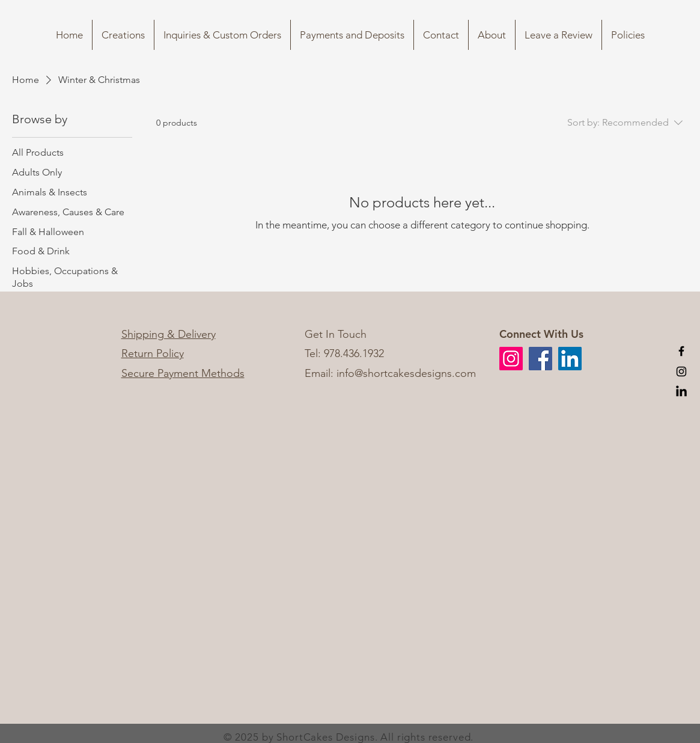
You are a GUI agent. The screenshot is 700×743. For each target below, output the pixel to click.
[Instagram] (511, 359)
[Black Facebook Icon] (681, 351)
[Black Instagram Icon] (681, 371)
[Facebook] (540, 359)
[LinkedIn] (681, 392)
